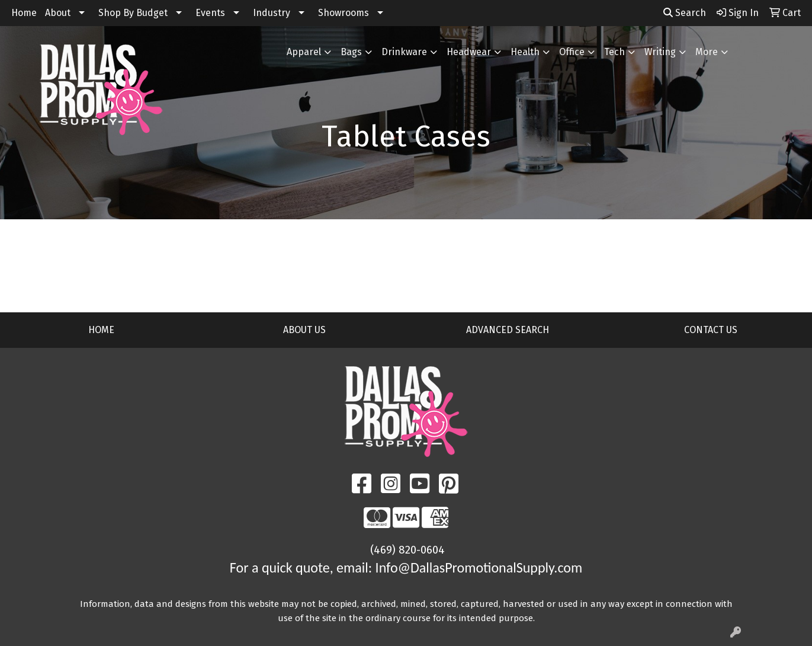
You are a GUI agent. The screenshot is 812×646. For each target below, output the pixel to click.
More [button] (707, 52)
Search (685, 13)
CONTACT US (711, 330)
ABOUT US (304, 330)
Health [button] (525, 52)
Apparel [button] (304, 52)
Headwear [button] (469, 52)
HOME (101, 330)
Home (24, 13)
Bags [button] (351, 52)
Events (210, 13)
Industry (272, 13)
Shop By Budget (133, 13)
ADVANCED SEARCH (508, 330)
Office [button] (572, 52)
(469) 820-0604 (407, 550)
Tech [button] (614, 52)
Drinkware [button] (404, 52)
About (58, 13)
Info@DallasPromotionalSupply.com (479, 567)
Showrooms (344, 13)
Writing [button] (660, 52)
